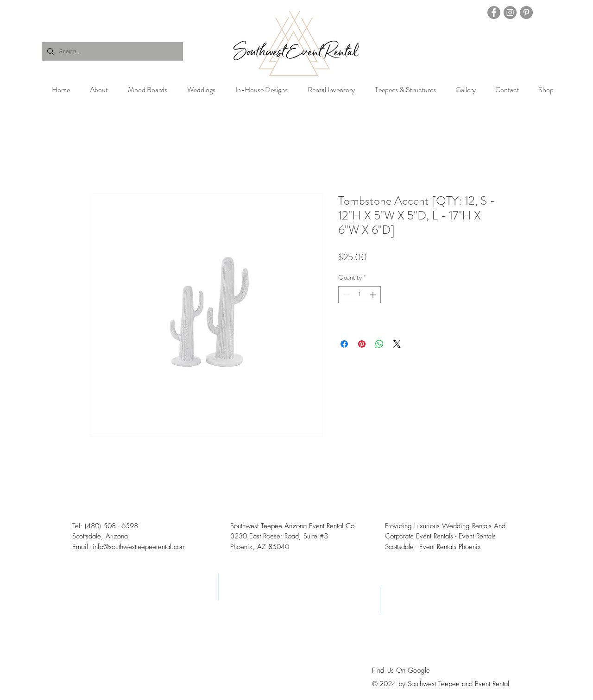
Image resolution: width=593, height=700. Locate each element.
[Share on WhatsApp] (379, 344)
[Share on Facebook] (344, 344)
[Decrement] (345, 295)
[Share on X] (397, 344)
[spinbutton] (360, 295)
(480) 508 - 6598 (111, 526)
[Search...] (111, 51)
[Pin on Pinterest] (362, 344)
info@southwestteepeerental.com (139, 547)
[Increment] (374, 295)
